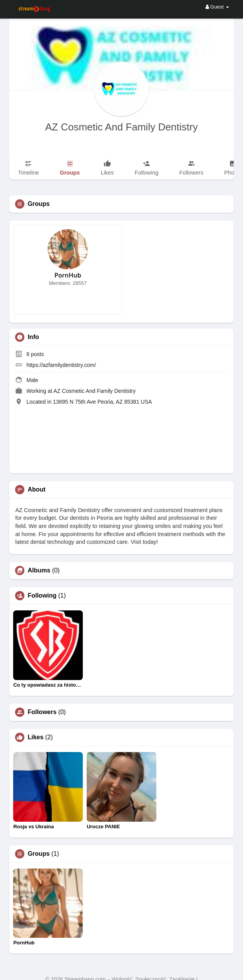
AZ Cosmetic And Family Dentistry (122, 127)
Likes (35, 737)
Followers (42, 712)
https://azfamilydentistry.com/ (61, 365)
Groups (39, 854)
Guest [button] (217, 7)
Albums (39, 571)
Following (42, 596)
